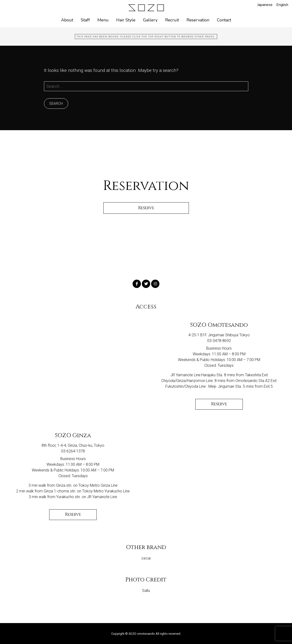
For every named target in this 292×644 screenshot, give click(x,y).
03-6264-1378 (73, 451)
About (67, 20)
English (282, 5)
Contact (224, 20)
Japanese (265, 5)
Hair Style (126, 20)
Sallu (146, 591)
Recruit (172, 20)
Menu (103, 20)
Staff (85, 20)
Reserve (219, 404)
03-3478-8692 (219, 341)
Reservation (198, 20)
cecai (146, 558)
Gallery (150, 20)
